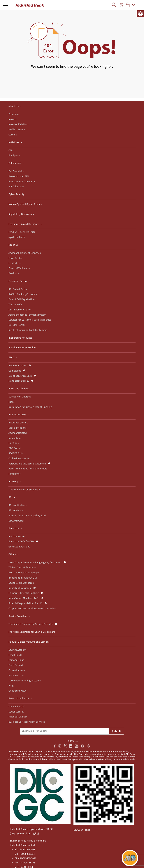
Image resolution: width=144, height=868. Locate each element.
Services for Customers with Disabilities (30, 320)
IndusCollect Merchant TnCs (24, 598)
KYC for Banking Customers (23, 294)
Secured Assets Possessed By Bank (27, 516)
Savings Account (17, 650)
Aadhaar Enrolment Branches (25, 253)
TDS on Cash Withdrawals (22, 568)
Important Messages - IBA (22, 588)
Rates (12, 402)
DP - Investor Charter (20, 310)
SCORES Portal (16, 453)
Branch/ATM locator (19, 268)
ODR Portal (15, 448)
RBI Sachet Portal (18, 289)
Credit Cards (15, 655)
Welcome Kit (15, 305)
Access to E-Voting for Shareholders (28, 469)
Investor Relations (19, 124)
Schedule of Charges (20, 397)
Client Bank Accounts (20, 376)
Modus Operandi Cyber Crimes (25, 204)
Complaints (15, 371)
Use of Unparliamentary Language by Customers (35, 563)
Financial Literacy (18, 717)
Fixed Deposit (16, 665)
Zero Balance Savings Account (25, 681)
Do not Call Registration (22, 299)
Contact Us (14, 263)
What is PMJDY (16, 707)
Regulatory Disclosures (21, 214)
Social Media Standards (21, 583)
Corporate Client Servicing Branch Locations (33, 609)
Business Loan (16, 676)
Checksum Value (17, 691)
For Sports (14, 155)
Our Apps (14, 443)
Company (14, 114)
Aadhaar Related (18, 433)
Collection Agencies (19, 459)
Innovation (15, 438)
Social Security (16, 712)
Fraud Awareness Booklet (22, 348)
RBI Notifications (17, 505)
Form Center (15, 258)
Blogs (12, 686)
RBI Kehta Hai (16, 510)
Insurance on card (18, 423)
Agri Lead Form (17, 237)
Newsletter (14, 474)
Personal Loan (16, 660)
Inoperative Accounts (20, 338)
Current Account (17, 670)
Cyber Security (16, 194)
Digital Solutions (17, 428)
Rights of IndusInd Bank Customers (28, 330)
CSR (11, 151)
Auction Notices (17, 536)
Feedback (14, 273)
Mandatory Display (19, 381)
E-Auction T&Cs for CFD (21, 542)
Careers (13, 135)
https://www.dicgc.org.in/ (24, 834)
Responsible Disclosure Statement (27, 464)
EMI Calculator (16, 171)
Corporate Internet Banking (24, 593)
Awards (13, 119)
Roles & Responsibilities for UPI (26, 603)
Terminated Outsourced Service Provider (31, 624)
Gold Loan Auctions (19, 547)
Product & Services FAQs (22, 232)
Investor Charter (17, 366)
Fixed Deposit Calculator (22, 182)
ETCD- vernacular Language (24, 573)
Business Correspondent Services (27, 722)
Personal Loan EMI (19, 176)
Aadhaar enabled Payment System (27, 315)
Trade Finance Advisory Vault (24, 490)
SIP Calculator (16, 187)
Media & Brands (17, 130)
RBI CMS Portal (17, 325)
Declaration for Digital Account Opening (30, 407)
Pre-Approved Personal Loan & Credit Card (32, 632)
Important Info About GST (23, 578)
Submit (116, 731)
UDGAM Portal (16, 521)
